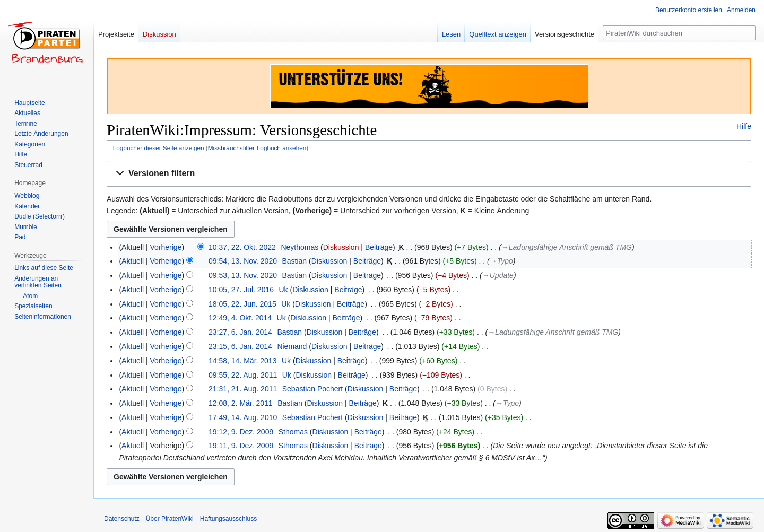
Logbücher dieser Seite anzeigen (159, 148)
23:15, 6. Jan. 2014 (240, 346)
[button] (429, 174)
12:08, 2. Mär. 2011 (241, 403)
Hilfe (744, 126)
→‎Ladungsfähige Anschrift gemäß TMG (567, 247)
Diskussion (341, 247)
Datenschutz (122, 519)
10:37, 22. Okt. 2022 (242, 247)
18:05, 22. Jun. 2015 (242, 304)
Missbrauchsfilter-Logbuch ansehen (257, 148)
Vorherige (166, 247)
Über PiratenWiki (170, 519)
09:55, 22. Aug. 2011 (243, 375)
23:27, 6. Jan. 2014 (240, 332)
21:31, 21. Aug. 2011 (243, 389)
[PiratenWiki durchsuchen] (679, 33)
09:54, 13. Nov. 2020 (243, 261)
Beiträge (379, 247)
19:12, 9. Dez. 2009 (241, 432)
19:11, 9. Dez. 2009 (241, 446)
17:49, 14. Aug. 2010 (243, 417)
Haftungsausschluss (228, 519)
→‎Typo (501, 261)
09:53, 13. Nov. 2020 (243, 275)
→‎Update (498, 275)
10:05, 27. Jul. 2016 (241, 290)
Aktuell (133, 261)
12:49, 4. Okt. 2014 (240, 318)
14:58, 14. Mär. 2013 (242, 361)
